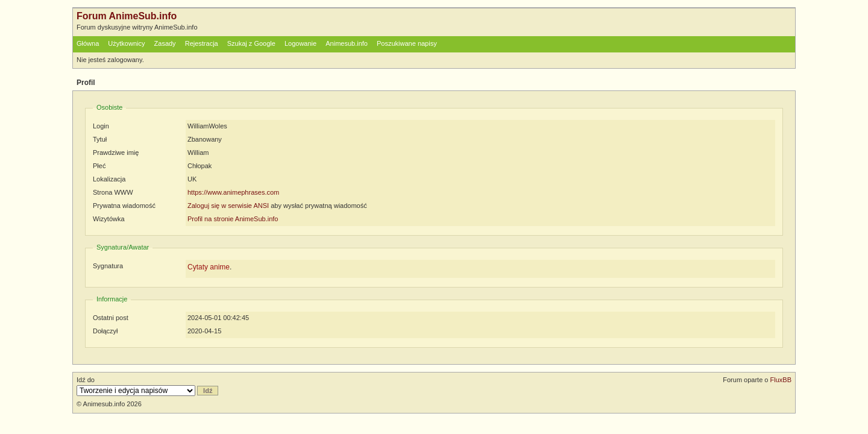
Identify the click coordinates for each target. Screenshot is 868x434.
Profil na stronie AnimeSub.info (233, 219)
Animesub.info (347, 43)
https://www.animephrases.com (233, 192)
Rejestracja (202, 43)
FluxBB (781, 380)
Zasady (165, 43)
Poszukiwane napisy (407, 43)
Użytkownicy (126, 43)
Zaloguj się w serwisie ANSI (228, 206)
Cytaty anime (209, 267)
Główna (88, 43)
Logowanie (300, 43)
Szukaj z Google (251, 43)
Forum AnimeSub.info (127, 16)
